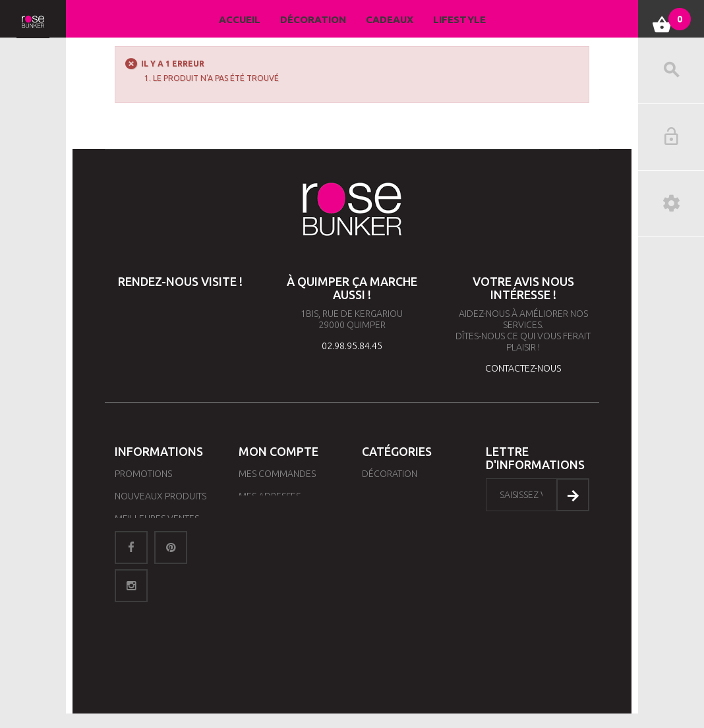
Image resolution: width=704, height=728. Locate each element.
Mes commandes (277, 474)
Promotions (143, 474)
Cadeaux (390, 19)
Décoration (313, 19)
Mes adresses (270, 496)
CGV (124, 586)
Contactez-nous (153, 563)
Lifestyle (459, 19)
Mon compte (279, 451)
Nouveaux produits (161, 496)
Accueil (240, 19)
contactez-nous (523, 368)
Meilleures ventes (157, 518)
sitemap (132, 608)
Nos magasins (146, 541)
